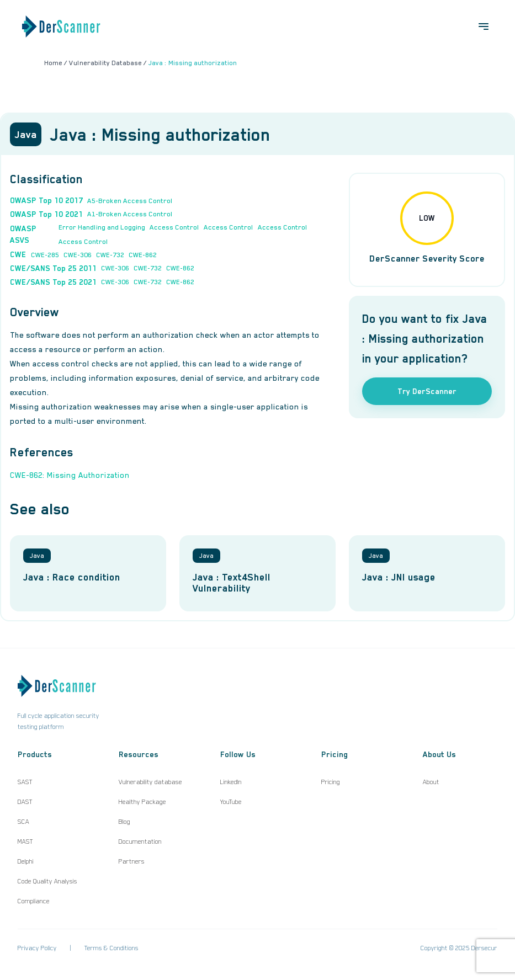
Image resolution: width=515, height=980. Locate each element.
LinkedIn (231, 782)
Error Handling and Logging (102, 227)
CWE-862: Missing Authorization (70, 475)
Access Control (174, 227)
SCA (23, 822)
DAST (25, 802)
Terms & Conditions (112, 948)
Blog (124, 822)
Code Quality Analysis (47, 881)
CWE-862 (143, 255)
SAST (25, 782)
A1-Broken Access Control (130, 214)
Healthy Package (142, 802)
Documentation (140, 841)
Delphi (26, 861)
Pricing (331, 782)
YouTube (231, 802)
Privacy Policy (37, 948)
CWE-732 (110, 255)
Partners (132, 861)
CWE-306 (78, 255)
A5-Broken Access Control (130, 201)
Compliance (34, 901)
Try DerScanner (427, 391)
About (431, 782)
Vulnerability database (150, 782)
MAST (25, 841)
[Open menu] (484, 26)
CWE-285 (45, 255)
